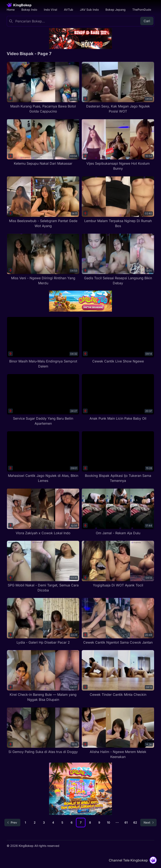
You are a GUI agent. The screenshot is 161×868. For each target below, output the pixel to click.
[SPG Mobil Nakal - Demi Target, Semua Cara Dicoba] (43, 567)
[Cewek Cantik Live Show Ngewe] (118, 340)
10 (108, 822)
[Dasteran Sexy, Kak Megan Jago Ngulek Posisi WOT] (118, 88)
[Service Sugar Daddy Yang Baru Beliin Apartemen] (43, 400)
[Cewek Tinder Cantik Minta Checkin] (118, 673)
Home (11, 10)
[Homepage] (19, 5)
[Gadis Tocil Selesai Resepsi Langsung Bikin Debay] (118, 259)
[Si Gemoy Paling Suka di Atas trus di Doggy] (43, 731)
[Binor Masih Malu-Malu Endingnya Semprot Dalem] (43, 343)
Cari (147, 21)
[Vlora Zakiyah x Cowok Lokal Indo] (43, 512)
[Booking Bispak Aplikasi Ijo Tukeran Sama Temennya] (118, 457)
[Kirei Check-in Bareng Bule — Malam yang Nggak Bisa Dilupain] (43, 676)
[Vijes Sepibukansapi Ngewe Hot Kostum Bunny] (118, 145)
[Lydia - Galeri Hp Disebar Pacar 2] (43, 621)
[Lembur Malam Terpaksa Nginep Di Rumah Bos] (118, 202)
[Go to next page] (148, 823)
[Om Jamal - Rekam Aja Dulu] (118, 512)
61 (126, 822)
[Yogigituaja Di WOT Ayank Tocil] (118, 564)
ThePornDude (142, 10)
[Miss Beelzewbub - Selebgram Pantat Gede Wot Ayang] (43, 202)
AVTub (69, 10)
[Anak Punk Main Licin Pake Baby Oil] (118, 397)
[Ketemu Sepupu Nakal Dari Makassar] (43, 142)
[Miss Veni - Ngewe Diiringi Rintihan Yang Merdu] (43, 259)
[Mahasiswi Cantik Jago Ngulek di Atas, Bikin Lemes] (43, 457)
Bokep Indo (29, 10)
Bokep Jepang (116, 10)
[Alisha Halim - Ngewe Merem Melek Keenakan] (118, 733)
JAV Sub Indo (89, 10)
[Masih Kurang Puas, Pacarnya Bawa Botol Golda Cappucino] (43, 88)
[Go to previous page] (12, 823)
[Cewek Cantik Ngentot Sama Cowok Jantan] (118, 621)
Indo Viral (51, 10)
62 (135, 822)
